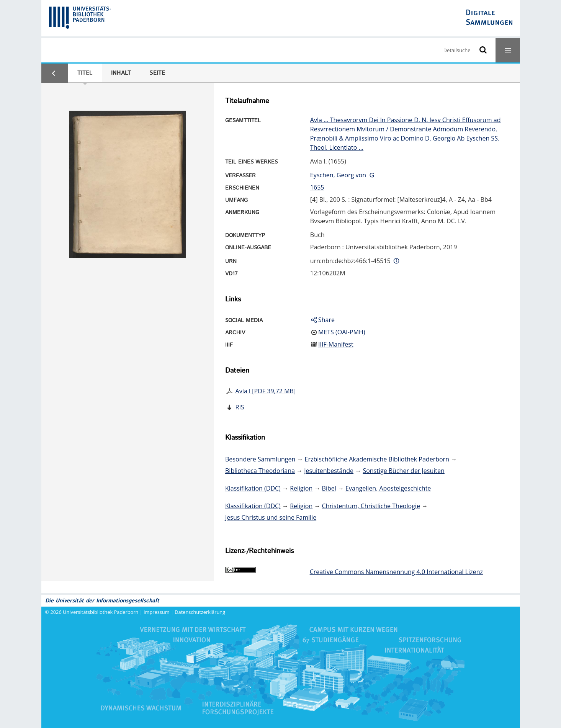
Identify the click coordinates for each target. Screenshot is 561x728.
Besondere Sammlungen (260, 459)
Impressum (157, 612)
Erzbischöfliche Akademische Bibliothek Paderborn (377, 459)
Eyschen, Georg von (338, 175)
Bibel (329, 488)
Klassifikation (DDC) (253, 488)
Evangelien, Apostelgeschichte (388, 488)
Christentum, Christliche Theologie (371, 506)
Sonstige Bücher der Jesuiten (403, 471)
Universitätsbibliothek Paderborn (101, 612)
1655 (317, 187)
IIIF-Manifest (336, 344)
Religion (301, 488)
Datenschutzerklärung (200, 612)
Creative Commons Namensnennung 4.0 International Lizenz (396, 572)
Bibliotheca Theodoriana (260, 471)
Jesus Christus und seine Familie (271, 517)
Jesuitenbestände (329, 471)
